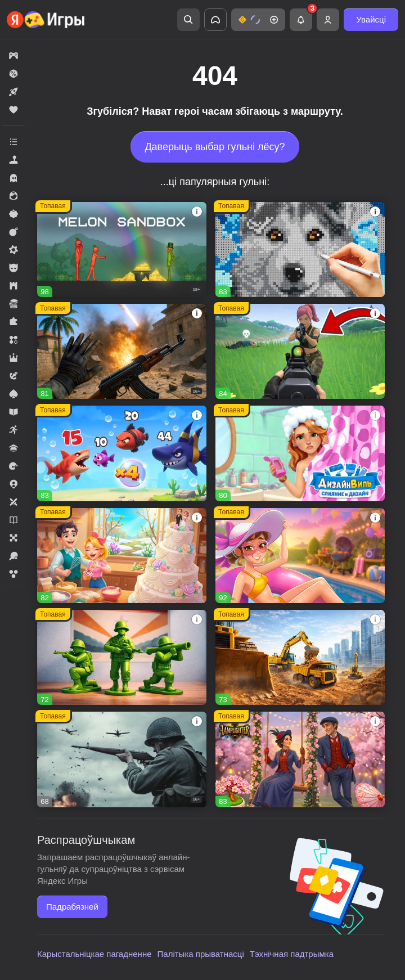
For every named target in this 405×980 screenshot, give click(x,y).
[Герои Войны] (122, 759)
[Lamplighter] (300, 759)
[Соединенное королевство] (122, 453)
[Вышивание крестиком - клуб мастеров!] (300, 250)
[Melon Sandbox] (122, 250)
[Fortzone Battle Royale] (300, 351)
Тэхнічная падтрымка (292, 954)
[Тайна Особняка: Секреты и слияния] (300, 556)
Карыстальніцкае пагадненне (94, 954)
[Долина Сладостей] (122, 556)
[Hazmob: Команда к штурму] (122, 351)
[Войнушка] (122, 657)
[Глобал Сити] (300, 657)
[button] (258, 20)
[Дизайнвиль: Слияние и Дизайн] (300, 453)
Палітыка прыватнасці (201, 954)
